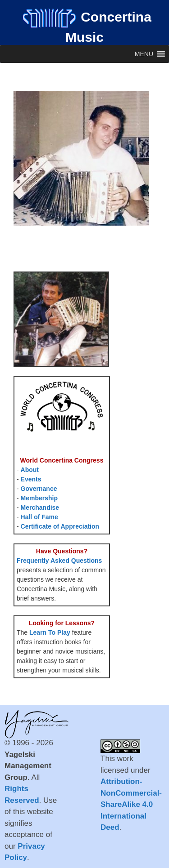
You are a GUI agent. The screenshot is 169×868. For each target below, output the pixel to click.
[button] (144, 54)
